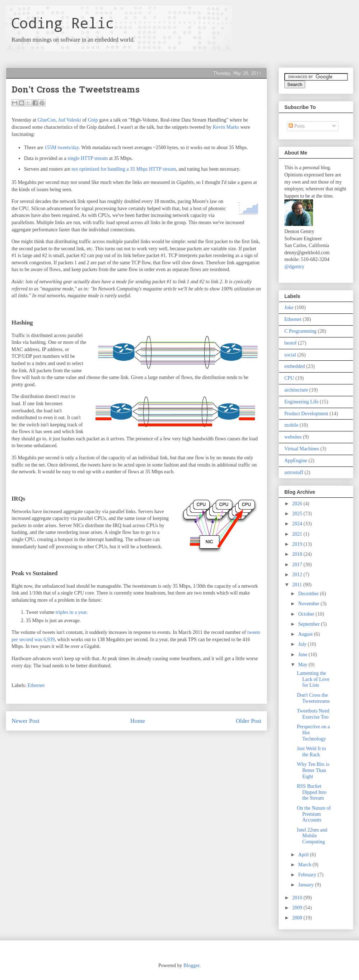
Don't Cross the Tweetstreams (313, 698)
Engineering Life (301, 402)
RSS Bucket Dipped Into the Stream (312, 792)
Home (138, 721)
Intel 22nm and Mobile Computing (312, 836)
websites (293, 437)
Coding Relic (62, 23)
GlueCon (46, 120)
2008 (298, 918)
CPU (289, 378)
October (307, 614)
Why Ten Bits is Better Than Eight (313, 770)
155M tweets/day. (62, 148)
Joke (289, 307)
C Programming (300, 331)
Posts (297, 126)
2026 (298, 504)
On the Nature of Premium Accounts (314, 814)
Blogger (191, 965)
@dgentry (294, 267)
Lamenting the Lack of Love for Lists (313, 679)
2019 (298, 544)
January (306, 885)
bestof (290, 343)
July (303, 644)
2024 (298, 524)
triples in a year (71, 612)
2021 (298, 534)
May (303, 665)
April (304, 855)
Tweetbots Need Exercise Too (313, 714)
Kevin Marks (226, 127)
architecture (296, 390)
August (306, 634)
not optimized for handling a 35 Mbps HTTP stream (124, 169)
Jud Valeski (70, 120)
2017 (298, 565)
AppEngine (296, 461)
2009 (298, 908)
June (303, 655)
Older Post (249, 721)
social (290, 355)
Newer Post (25, 721)
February (308, 875)
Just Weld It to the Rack (311, 752)
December (309, 594)
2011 (298, 585)
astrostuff (294, 472)
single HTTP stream (88, 158)
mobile (291, 425)
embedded (295, 366)
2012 (298, 575)
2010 (298, 898)
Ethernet (36, 685)
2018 (298, 554)
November (309, 604)
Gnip (93, 120)
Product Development (306, 414)
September (309, 624)
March (305, 865)
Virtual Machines (302, 449)
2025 (298, 514)
